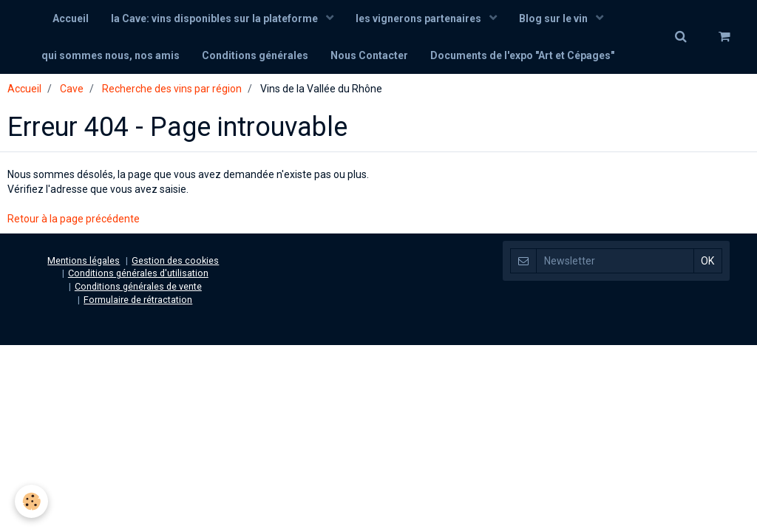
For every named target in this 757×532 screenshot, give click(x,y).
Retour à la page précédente (74, 219)
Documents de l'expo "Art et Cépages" (522, 55)
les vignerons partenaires (420, 18)
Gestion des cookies (175, 260)
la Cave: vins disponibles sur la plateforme (215, 18)
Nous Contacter (369, 55)
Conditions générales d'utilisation (138, 273)
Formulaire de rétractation (138, 300)
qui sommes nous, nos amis (111, 55)
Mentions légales (84, 260)
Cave (72, 89)
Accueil (71, 18)
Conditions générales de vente (138, 286)
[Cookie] (31, 501)
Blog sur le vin (554, 18)
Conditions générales (255, 55)
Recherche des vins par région (172, 89)
